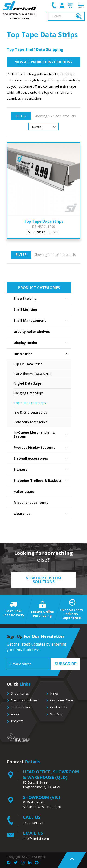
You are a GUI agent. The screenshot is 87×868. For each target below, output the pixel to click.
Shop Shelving (42, 299)
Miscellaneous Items (31, 502)
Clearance (42, 514)
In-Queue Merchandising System (42, 435)
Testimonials (21, 707)
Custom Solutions (24, 700)
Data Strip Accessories (31, 422)
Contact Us (58, 707)
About (15, 714)
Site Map (57, 714)
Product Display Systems (42, 448)
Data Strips (42, 354)
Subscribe (66, 664)
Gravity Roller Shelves (32, 332)
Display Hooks (42, 343)
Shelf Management (42, 321)
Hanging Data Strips (29, 393)
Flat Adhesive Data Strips (32, 374)
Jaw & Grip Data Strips (30, 412)
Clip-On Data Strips (28, 364)
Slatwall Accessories (42, 459)
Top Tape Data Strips (30, 403)
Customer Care (61, 700)
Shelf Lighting (26, 309)
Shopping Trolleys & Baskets (42, 481)
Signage (42, 470)
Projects (17, 721)
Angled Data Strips (28, 383)
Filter (21, 116)
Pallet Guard (24, 492)
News (54, 693)
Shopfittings (20, 693)
